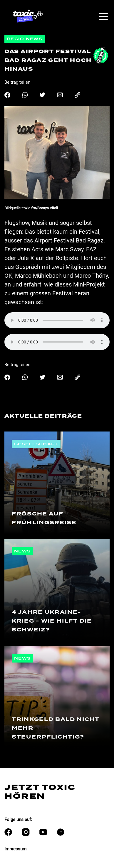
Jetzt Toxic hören (40, 792)
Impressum (15, 849)
